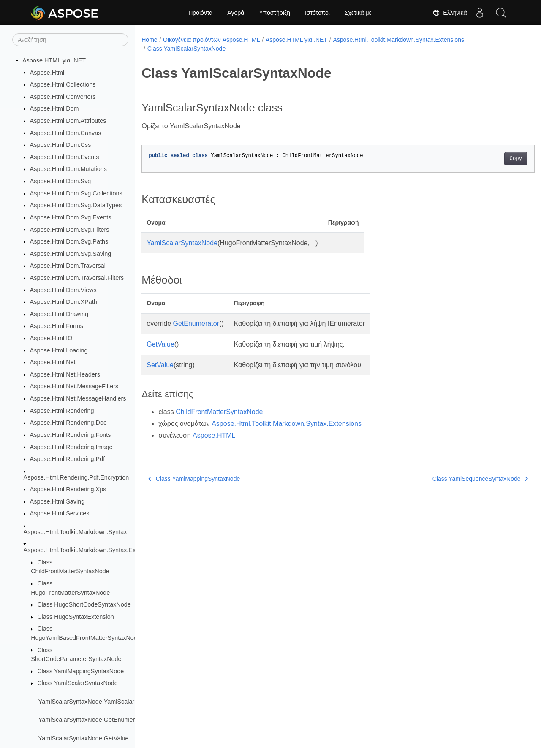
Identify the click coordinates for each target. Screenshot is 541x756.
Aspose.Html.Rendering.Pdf (68, 459)
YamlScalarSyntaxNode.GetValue (84, 738)
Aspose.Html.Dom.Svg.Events (71, 217)
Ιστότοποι (317, 13)
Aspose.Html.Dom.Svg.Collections (76, 193)
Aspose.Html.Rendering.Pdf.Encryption (76, 477)
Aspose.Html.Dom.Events (65, 157)
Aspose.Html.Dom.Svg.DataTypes (76, 205)
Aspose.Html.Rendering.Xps (68, 489)
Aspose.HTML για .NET (54, 60)
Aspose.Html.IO (51, 338)
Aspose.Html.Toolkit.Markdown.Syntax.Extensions (91, 550)
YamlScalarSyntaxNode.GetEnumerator (92, 720)
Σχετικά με (358, 13)
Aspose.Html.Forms (57, 326)
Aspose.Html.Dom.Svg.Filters (70, 230)
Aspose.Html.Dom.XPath (64, 302)
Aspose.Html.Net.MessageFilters (74, 386)
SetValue (160, 365)
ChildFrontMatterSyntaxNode (219, 412)
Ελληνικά (450, 13)
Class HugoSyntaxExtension (76, 617)
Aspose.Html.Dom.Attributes (68, 121)
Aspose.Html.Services (60, 513)
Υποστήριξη (275, 13)
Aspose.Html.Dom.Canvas (66, 133)
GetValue (160, 344)
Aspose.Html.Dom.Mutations (68, 169)
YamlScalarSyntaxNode (182, 243)
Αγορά (236, 13)
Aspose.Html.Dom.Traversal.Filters (77, 278)
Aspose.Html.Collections (63, 84)
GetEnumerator (196, 324)
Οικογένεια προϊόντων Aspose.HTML (211, 40)
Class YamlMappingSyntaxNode (80, 671)
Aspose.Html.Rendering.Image (71, 447)
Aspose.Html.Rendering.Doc (68, 423)
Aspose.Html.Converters (63, 97)
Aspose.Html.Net (53, 362)
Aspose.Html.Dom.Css (61, 145)
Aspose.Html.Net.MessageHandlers (78, 398)
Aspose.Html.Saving (57, 501)
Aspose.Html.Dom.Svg (61, 181)
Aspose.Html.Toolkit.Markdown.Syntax (75, 532)
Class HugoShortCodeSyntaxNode (84, 604)
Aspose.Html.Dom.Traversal (68, 266)
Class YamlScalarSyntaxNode (77, 683)
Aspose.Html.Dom (54, 108)
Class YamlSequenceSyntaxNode (453, 479)
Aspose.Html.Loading (59, 350)
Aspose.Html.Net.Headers (65, 374)
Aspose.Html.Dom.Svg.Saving (71, 254)
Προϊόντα (200, 13)
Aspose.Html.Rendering (62, 411)
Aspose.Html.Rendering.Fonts (71, 435)
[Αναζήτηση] (70, 40)
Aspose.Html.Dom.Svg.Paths (69, 241)
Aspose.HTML (214, 435)
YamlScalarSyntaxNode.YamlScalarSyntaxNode (103, 702)
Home (149, 40)
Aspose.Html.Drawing (59, 314)
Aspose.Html (47, 73)
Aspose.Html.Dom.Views (63, 290)
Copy (488, 159)
